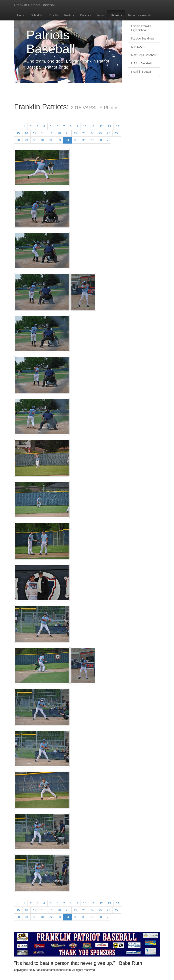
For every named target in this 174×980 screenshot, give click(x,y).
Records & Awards (140, 15)
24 (92, 133)
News (101, 15)
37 (92, 140)
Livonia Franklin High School (141, 28)
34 (69, 140)
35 (76, 140)
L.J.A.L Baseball (142, 63)
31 (43, 140)
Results (54, 15)
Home (21, 15)
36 (84, 140)
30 (35, 140)
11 (93, 126)
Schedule (37, 15)
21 (67, 133)
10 (85, 126)
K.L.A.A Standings (143, 38)
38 (100, 140)
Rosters (69, 15)
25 (100, 133)
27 (117, 133)
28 (18, 140)
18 (43, 133)
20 (59, 133)
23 (84, 133)
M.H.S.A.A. (138, 47)
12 (101, 126)
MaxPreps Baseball (144, 55)
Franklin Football (142, 72)
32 (51, 140)
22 (76, 133)
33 (59, 140)
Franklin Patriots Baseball (35, 5)
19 (51, 133)
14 (118, 126)
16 (27, 133)
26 (108, 133)
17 (35, 133)
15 (18, 133)
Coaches (86, 15)
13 (109, 126)
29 (27, 140)
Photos (116, 15)
